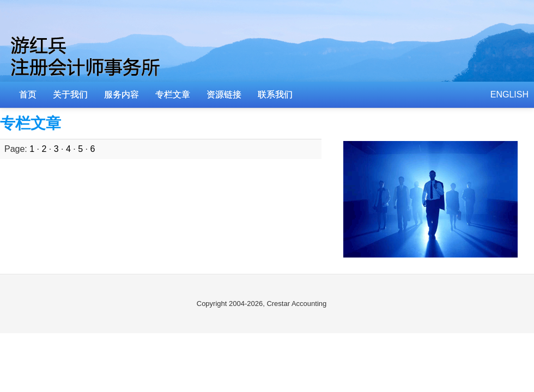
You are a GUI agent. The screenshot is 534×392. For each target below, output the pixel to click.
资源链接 (224, 94)
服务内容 (122, 94)
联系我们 (275, 94)
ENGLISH (509, 94)
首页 (28, 94)
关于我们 (70, 94)
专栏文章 (173, 94)
